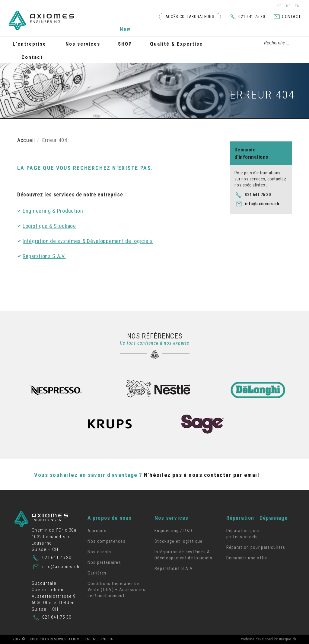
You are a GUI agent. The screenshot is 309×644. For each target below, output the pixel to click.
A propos (97, 531)
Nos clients (100, 552)
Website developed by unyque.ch (269, 639)
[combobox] (273, 43)
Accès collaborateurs (190, 17)
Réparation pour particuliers (256, 547)
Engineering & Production (53, 211)
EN (297, 6)
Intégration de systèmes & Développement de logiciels (88, 241)
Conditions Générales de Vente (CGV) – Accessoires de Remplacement (117, 590)
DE (289, 6)
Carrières (97, 573)
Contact (291, 17)
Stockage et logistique (179, 541)
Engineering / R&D (173, 531)
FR (280, 6)
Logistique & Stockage (49, 226)
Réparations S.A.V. (44, 256)
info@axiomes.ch (262, 204)
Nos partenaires (104, 562)
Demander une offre (247, 558)
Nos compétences (107, 541)
